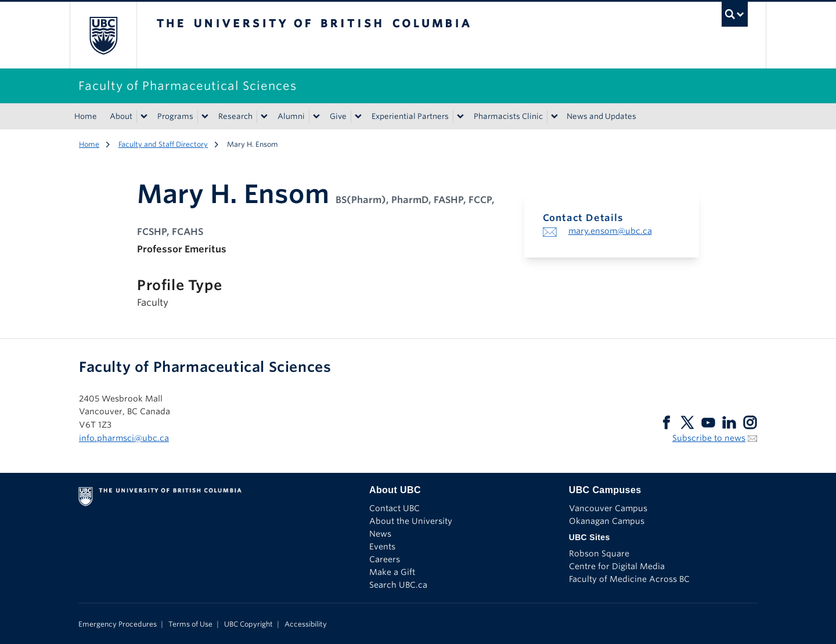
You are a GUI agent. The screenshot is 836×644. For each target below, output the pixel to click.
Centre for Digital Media (617, 566)
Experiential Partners (410, 116)
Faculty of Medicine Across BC (629, 579)
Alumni (291, 116)
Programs (175, 116)
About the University (411, 521)
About (121, 116)
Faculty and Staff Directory (163, 144)
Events (382, 547)
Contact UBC (394, 508)
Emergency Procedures (118, 624)
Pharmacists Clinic (508, 116)
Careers (385, 559)
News (380, 534)
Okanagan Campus (607, 521)
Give (338, 116)
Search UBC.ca (398, 585)
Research (235, 116)
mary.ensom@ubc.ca (610, 231)
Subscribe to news (709, 438)
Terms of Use (190, 624)
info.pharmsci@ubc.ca (124, 438)
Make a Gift (392, 572)
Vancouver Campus (608, 508)
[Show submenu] (143, 117)
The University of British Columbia (103, 35)
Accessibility (306, 624)
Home (86, 116)
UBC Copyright (248, 624)
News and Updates (601, 116)
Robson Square (599, 553)
